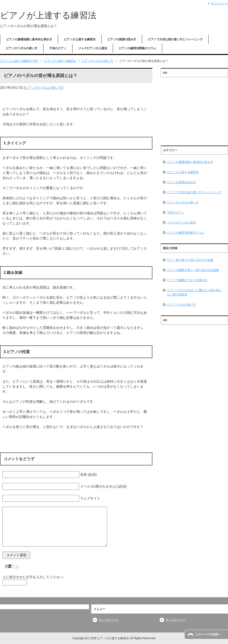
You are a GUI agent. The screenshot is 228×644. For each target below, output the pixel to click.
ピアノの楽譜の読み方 (122, 39)
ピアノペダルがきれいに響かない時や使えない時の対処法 (194, 292)
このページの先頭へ (208, 634)
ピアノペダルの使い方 (181, 305)
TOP (19, 61)
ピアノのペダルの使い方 (22, 48)
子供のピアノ (58, 48)
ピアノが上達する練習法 (48, 15)
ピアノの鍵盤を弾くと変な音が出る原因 (193, 270)
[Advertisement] (194, 110)
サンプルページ (109, 620)
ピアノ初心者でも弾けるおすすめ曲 (190, 260)
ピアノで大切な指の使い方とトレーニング (175, 39)
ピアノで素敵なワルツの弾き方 (187, 280)
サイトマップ (219, 3)
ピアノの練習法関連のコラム (138, 48)
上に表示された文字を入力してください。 (34, 577)
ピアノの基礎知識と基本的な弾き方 (29, 39)
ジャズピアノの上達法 (93, 48)
